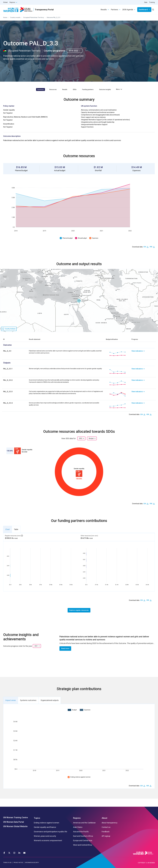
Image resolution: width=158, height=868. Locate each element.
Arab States (78, 827)
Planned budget (68, 238)
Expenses (95, 238)
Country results (15, 17)
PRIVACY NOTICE (18, 863)
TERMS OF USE (7, 863)
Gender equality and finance (45, 827)
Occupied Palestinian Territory (34, 17)
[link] (143, 354)
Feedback (106, 832)
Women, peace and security (45, 836)
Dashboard (143, 10)
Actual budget (82, 238)
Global (5, 2)
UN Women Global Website (15, 826)
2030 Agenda (128, 10)
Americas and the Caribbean (84, 823)
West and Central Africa (83, 845)
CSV (145, 247)
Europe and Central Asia (83, 841)
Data (146, 2)
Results (104, 10)
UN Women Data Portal (14, 822)
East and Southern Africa (83, 836)
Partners (115, 10)
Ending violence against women (80, 777)
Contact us (106, 827)
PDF (151, 247)
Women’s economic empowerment (48, 841)
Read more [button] (65, 648)
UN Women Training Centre (16, 817)
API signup (106, 836)
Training (152, 2)
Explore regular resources (79, 610)
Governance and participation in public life (50, 832)
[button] (79, 301)
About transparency (110, 823)
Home (5, 17)
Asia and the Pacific (81, 832)
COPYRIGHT (142, 863)
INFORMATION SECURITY (32, 863)
